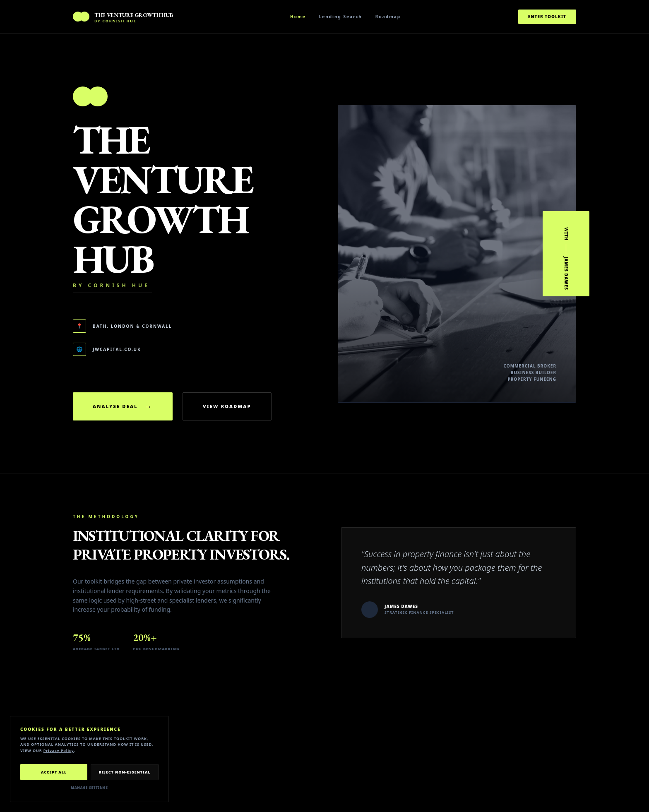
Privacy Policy (59, 751)
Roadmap (388, 17)
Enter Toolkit (547, 17)
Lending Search (341, 17)
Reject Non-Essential (124, 772)
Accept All (54, 772)
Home (298, 17)
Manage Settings (89, 787)
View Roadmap (227, 406)
